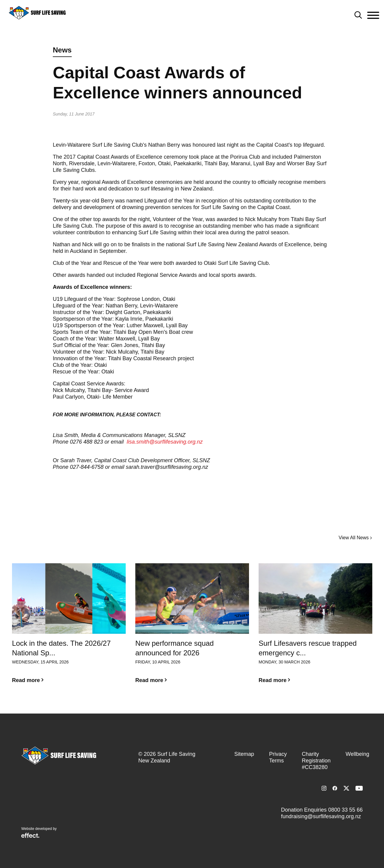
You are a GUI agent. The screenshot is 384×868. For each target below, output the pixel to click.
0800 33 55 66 (345, 810)
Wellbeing (357, 754)
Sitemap (244, 754)
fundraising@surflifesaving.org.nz (321, 816)
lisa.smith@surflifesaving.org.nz (165, 442)
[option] (69, 628)
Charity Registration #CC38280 (316, 761)
